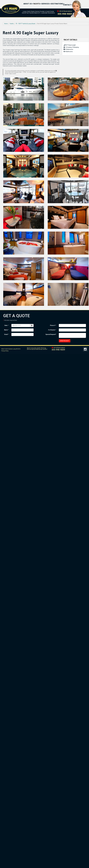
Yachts (12, 24)
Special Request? (51, 334)
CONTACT (45, 349)
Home (6, 24)
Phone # (53, 325)
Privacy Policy (5, 351)
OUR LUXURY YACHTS (39, 348)
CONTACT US (69, 5)
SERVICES (45, 4)
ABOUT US (28, 4)
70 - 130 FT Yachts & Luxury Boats (25, 24)
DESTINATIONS (57, 4)
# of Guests (52, 330)
